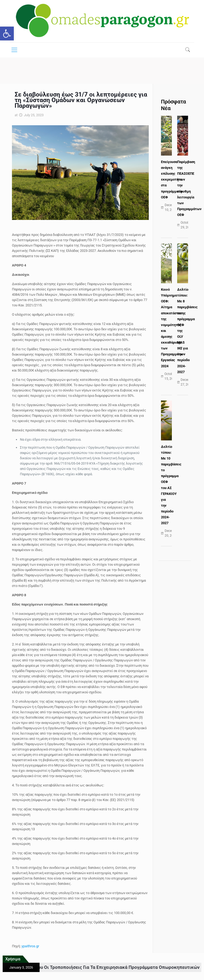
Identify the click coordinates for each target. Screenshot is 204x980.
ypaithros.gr (30, 946)
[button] (7, 34)
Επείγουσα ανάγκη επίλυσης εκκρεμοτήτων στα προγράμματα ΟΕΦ (173, 180)
